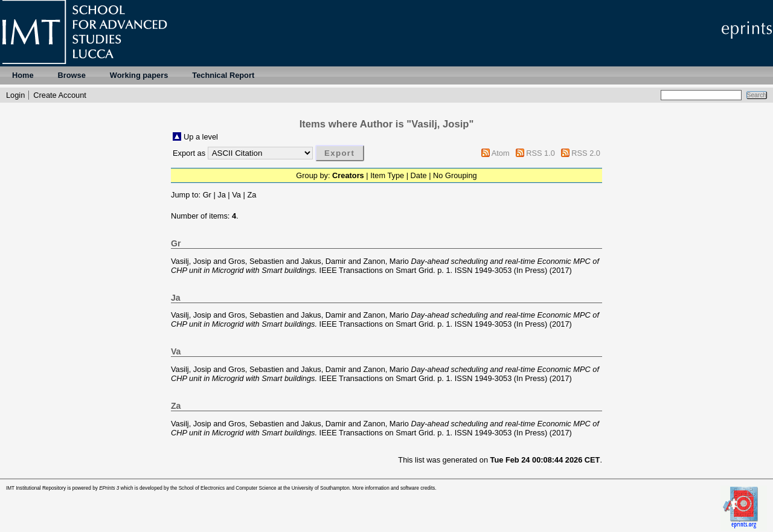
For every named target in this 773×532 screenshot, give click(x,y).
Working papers (139, 75)
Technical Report (223, 75)
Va (236, 195)
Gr (207, 195)
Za (252, 195)
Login (15, 95)
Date (419, 175)
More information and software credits (393, 488)
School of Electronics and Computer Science (228, 488)
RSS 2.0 (586, 153)
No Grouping (455, 175)
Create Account (60, 95)
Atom (501, 153)
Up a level (201, 137)
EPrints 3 (109, 488)
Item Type (387, 175)
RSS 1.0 (540, 153)
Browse (72, 75)
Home (23, 75)
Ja (222, 195)
